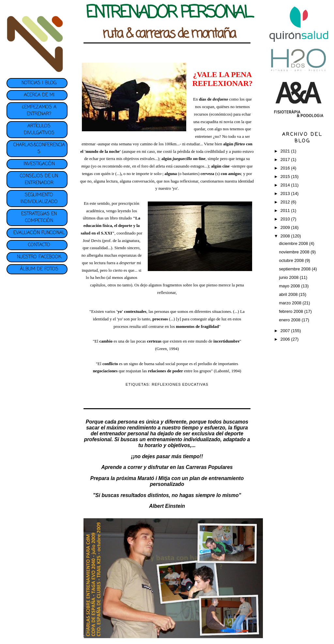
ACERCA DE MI (39, 95)
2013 (286, 193)
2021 (286, 151)
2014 (286, 185)
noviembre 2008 (295, 252)
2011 (286, 210)
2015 (286, 177)
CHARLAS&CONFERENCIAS (39, 149)
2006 (286, 339)
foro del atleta (153, 166)
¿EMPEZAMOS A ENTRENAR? (39, 111)
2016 (286, 168)
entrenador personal (124, 434)
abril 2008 (289, 294)
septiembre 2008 (295, 269)
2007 (286, 331)
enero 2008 (290, 320)
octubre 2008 (292, 260)
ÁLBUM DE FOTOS (39, 269)
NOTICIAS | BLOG (39, 83)
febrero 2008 (291, 311)
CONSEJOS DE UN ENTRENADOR (39, 180)
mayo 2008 (290, 286)
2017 (286, 160)
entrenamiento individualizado (184, 439)
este (127, 166)
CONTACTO (39, 245)
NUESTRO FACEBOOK (39, 257)
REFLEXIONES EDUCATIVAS (180, 384)
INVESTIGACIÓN (39, 164)
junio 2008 (289, 277)
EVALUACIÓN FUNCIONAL (39, 233)
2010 (286, 219)
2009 (286, 227)
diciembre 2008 (294, 243)
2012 (286, 202)
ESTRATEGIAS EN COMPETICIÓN (39, 217)
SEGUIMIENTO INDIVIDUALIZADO (39, 199)
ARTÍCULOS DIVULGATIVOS (39, 130)
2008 (286, 236)
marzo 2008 (291, 303)
